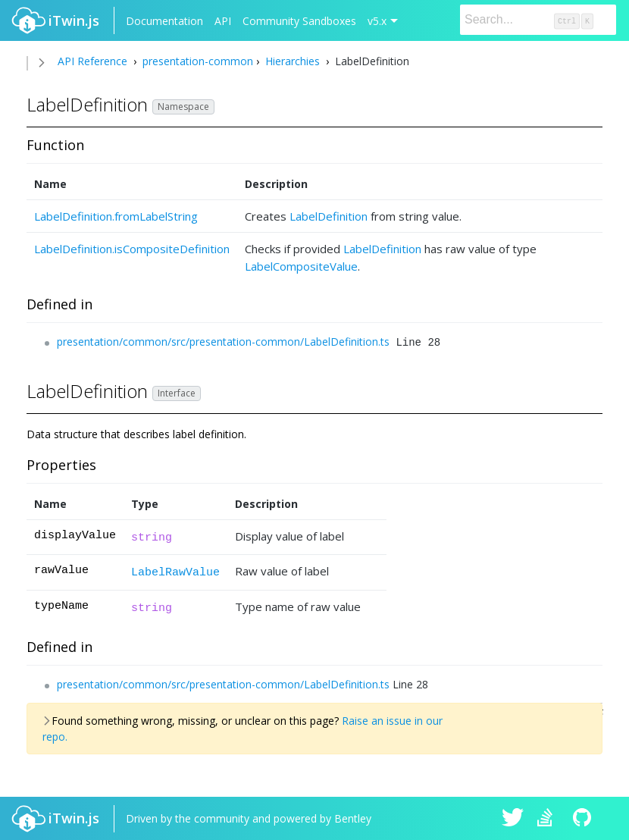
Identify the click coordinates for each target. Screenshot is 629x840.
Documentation (164, 21)
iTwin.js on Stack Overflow (549, 819)
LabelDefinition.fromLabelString (116, 216)
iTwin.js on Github (584, 819)
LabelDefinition (329, 216)
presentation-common (196, 61)
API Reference (92, 61)
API (223, 21)
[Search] (538, 20)
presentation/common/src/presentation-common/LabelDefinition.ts (223, 342)
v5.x (377, 21)
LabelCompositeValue (301, 266)
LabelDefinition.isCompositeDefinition (132, 249)
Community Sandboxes (299, 21)
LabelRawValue (175, 573)
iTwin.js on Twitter (513, 819)
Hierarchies (293, 61)
